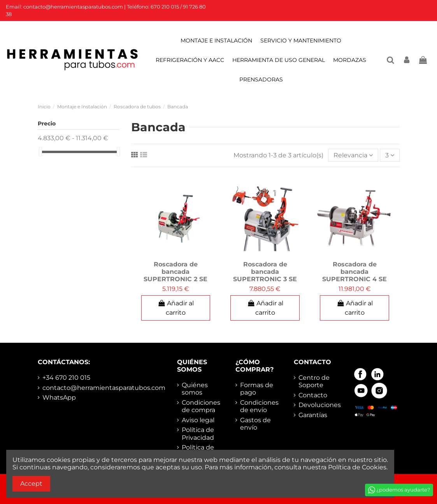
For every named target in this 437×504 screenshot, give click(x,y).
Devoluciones (320, 405)
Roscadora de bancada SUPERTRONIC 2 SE (176, 272)
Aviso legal (198, 420)
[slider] (40, 152)
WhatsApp (59, 397)
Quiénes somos (195, 389)
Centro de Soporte (314, 381)
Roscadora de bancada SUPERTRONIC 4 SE (355, 272)
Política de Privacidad (198, 434)
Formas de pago (257, 389)
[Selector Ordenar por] (353, 155)
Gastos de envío (255, 424)
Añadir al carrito (176, 308)
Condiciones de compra (201, 406)
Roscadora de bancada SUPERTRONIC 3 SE (265, 272)
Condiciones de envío (259, 406)
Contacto (313, 395)
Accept (31, 484)
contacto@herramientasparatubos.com (104, 388)
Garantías (313, 415)
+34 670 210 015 (66, 378)
